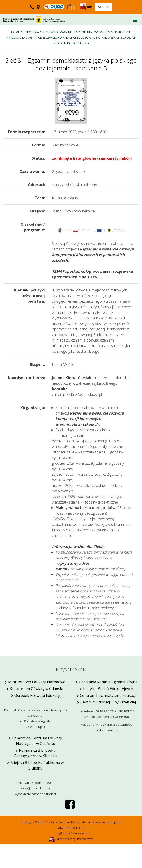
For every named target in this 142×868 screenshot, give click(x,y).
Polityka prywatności (106, 730)
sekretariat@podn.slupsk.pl (36, 783)
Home (15, 32)
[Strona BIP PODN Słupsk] (86, 7)
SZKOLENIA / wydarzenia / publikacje (104, 32)
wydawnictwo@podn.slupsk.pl (35, 794)
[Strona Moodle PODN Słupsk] (71, 7)
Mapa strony (89, 725)
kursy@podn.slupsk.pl (36, 788)
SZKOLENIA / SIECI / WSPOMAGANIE (48, 32)
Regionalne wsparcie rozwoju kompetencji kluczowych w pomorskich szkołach (73, 38)
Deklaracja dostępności (117, 725)
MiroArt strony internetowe (71, 839)
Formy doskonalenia (73, 43)
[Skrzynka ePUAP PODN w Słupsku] (54, 7)
